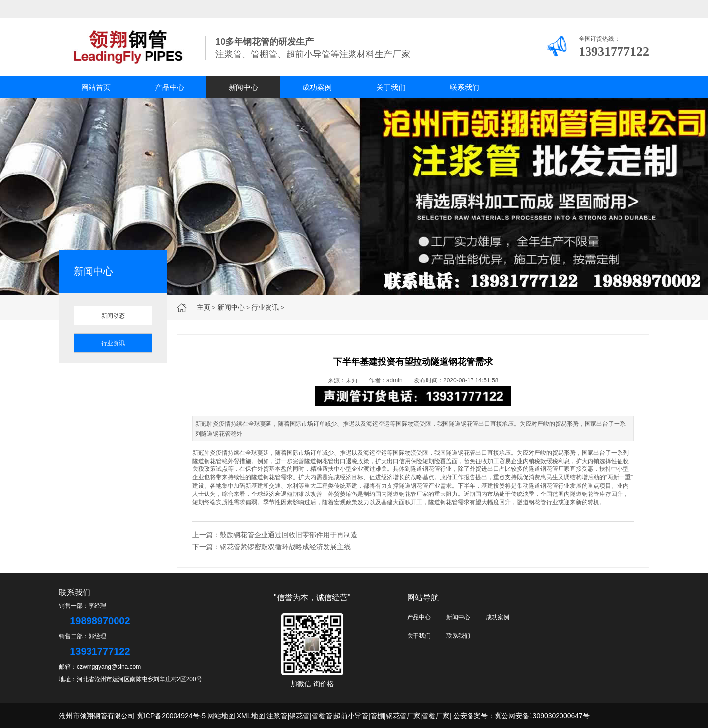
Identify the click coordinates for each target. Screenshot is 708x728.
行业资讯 (265, 307)
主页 (204, 307)
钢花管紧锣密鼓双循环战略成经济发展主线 (285, 547)
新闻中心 (243, 87)
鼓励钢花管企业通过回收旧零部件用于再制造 (289, 535)
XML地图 (251, 716)
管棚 (377, 716)
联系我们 (465, 87)
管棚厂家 (436, 716)
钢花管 (299, 716)
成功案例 (317, 87)
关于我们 (391, 87)
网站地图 (221, 716)
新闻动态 (113, 316)
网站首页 (96, 87)
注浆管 (277, 716)
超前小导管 (351, 716)
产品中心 (170, 87)
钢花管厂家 (403, 716)
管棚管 (322, 716)
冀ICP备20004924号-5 (171, 716)
